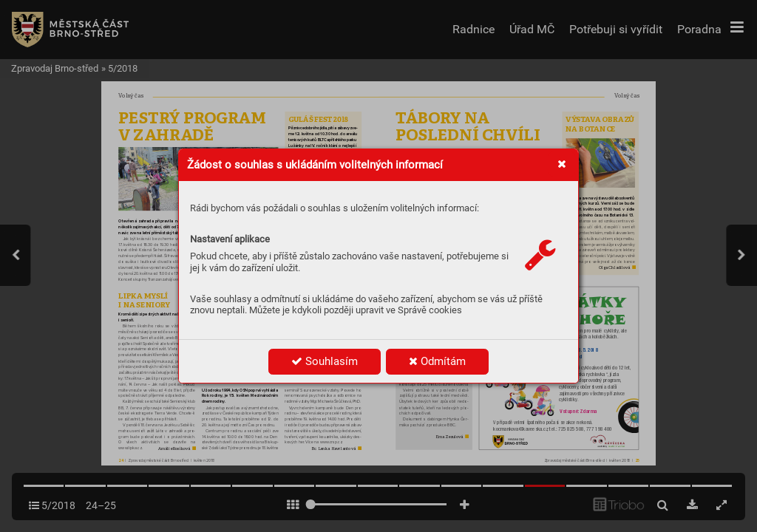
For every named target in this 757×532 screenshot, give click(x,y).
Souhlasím (325, 361)
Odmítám (437, 361)
